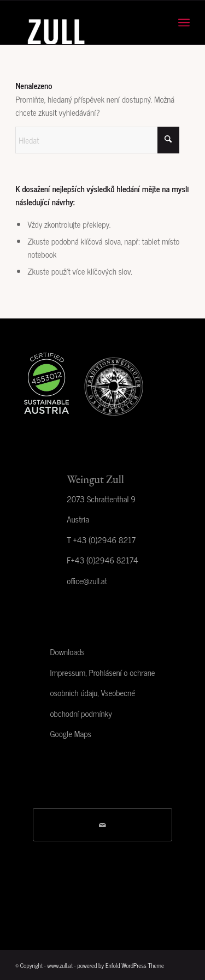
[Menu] (184, 22)
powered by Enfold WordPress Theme (121, 965)
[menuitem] (184, 22)
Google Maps (71, 733)
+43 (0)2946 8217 (104, 540)
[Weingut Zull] (85, 22)
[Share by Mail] (102, 825)
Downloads (67, 652)
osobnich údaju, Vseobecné (92, 693)
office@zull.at (87, 581)
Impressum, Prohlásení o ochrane (102, 672)
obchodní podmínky (81, 713)
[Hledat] (97, 140)
